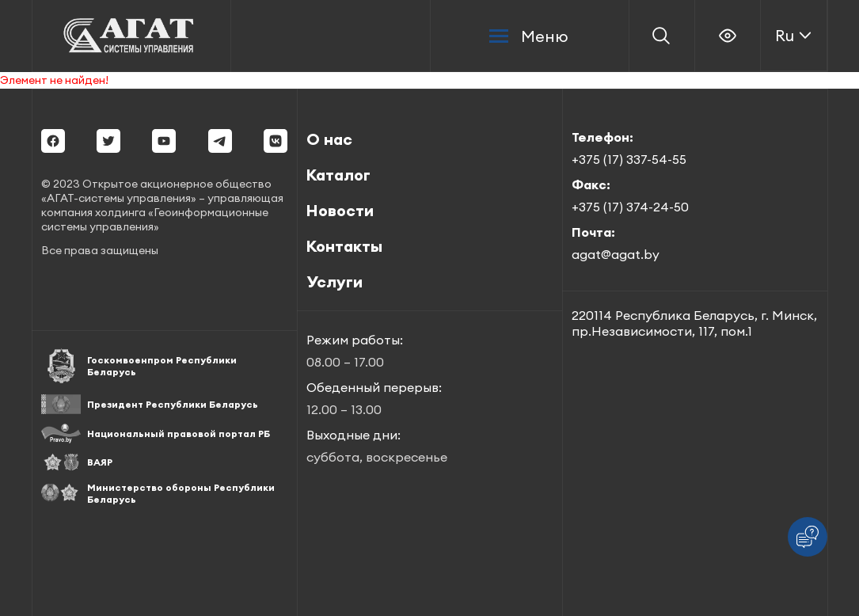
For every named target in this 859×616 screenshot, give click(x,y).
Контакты (344, 246)
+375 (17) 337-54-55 (629, 159)
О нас (329, 139)
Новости (340, 210)
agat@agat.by (616, 254)
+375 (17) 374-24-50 (630, 207)
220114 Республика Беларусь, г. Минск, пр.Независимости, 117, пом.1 (694, 323)
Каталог (338, 175)
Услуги (334, 281)
